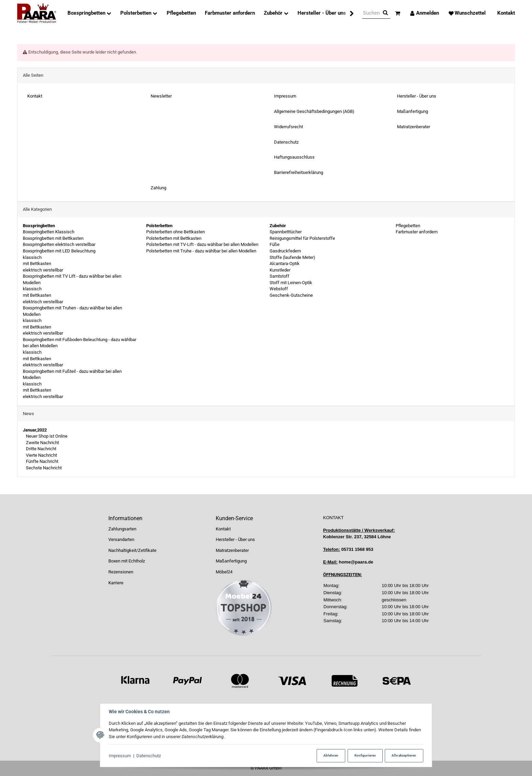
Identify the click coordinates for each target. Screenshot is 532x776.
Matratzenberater (232, 550)
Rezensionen (121, 572)
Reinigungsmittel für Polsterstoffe (302, 238)
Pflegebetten (407, 226)
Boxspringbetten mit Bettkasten (53, 238)
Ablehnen (330, 755)
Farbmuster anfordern (416, 232)
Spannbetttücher (286, 232)
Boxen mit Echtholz (127, 561)
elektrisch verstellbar (43, 270)
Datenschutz (149, 756)
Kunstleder (280, 270)
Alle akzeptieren (404, 755)
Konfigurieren (364, 755)
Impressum (120, 756)
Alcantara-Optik (285, 263)
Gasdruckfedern (285, 251)
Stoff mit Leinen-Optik (291, 283)
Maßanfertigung (231, 561)
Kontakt (223, 529)
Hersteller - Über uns (235, 539)
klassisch (32, 257)
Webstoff (279, 289)
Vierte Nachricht (41, 455)
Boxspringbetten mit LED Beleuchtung (59, 251)
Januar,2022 (35, 430)
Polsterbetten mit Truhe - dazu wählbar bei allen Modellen (201, 251)
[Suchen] (371, 13)
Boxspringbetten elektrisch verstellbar (59, 245)
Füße (275, 245)
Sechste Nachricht (43, 468)
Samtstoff (279, 276)
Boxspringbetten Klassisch (49, 232)
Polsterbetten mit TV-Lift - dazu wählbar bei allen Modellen (202, 245)
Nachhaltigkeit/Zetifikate (132, 550)
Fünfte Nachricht (42, 461)
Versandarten (121, 539)
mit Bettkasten (37, 263)
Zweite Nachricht (42, 443)
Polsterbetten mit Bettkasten (174, 238)
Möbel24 (224, 572)
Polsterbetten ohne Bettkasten (176, 232)
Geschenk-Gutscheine (291, 295)
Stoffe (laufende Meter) (292, 257)
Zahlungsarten (122, 529)
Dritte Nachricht (41, 449)
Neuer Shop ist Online (46, 436)
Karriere (116, 583)
